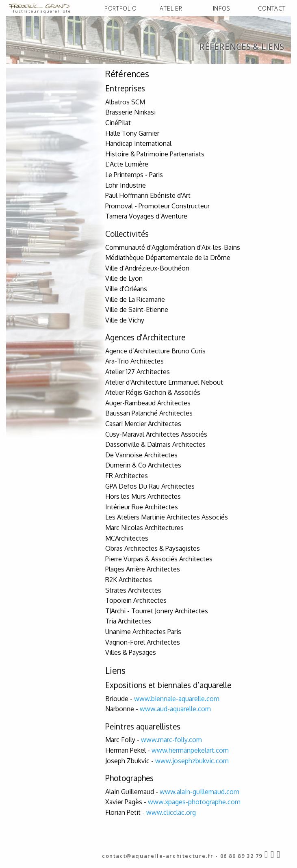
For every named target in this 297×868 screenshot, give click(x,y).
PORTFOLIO (121, 8)
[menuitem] (121, 9)
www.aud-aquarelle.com (175, 720)
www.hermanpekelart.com (190, 761)
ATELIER (171, 8)
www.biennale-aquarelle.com (177, 710)
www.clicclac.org (171, 823)
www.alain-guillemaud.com (199, 803)
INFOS (222, 8)
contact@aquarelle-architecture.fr (158, 856)
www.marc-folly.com (171, 751)
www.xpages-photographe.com (194, 813)
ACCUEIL (20, 72)
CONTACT (272, 8)
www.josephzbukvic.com (192, 772)
